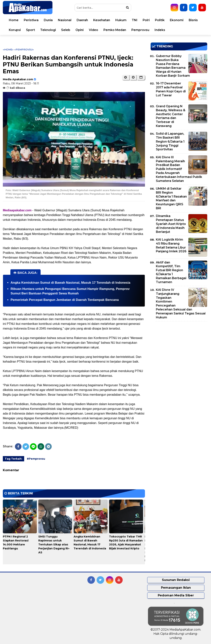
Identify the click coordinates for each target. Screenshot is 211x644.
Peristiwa (31, 20)
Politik (160, 20)
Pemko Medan (115, 30)
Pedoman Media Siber (176, 595)
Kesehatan (102, 20)
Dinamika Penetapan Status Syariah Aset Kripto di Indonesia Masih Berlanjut (171, 224)
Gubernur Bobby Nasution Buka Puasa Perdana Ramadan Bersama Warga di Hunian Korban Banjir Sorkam (173, 66)
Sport (30, 30)
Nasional (65, 20)
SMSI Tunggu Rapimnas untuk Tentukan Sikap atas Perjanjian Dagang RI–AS (54, 544)
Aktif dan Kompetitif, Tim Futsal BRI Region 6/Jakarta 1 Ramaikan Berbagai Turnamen (171, 272)
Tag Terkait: (13, 459)
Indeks (160, 30)
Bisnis (193, 20)
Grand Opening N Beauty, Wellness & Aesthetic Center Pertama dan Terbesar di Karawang (171, 116)
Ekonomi (177, 20)
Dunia (48, 20)
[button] (141, 77)
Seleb (66, 30)
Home (14, 20)
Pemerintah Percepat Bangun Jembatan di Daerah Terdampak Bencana (65, 300)
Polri (146, 20)
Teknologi (48, 30)
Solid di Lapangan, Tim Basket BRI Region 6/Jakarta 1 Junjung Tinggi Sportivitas (170, 141)
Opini (80, 30)
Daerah (82, 20)
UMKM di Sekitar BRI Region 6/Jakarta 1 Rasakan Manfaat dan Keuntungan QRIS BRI (171, 198)
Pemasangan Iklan (176, 588)
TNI (135, 20)
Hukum (121, 20)
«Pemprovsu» (24, 49)
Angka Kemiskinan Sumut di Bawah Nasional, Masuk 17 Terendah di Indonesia (70, 283)
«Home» (8, 49)
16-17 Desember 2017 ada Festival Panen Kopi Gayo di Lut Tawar (171, 89)
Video (94, 30)
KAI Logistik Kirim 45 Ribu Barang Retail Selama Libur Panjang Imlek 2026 (171, 245)
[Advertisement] (179, 351)
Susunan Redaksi (176, 580)
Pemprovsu (140, 30)
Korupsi (15, 30)
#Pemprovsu (36, 459)
